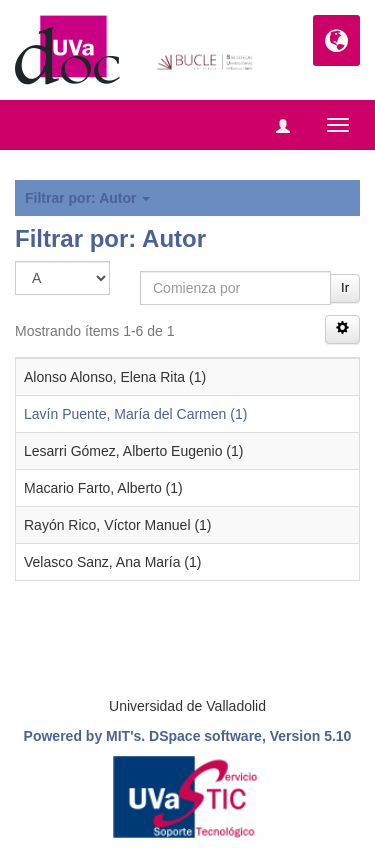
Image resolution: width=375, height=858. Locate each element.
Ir (345, 287)
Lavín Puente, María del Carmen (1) (135, 414)
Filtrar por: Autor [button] (87, 198)
